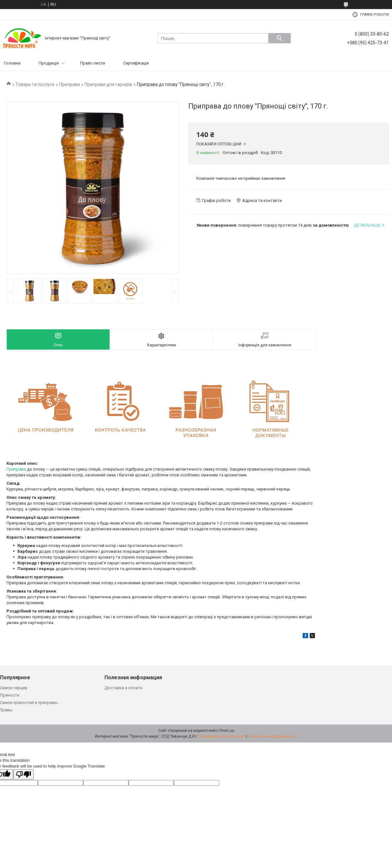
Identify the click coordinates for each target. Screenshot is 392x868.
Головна (12, 63)
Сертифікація (136, 63)
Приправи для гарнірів (108, 84)
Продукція (49, 63)
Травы (6, 710)
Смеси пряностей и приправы (29, 703)
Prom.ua (227, 731)
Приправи (70, 84)
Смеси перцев (14, 688)
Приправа (16, 469)
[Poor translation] (23, 774)
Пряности (10, 695)
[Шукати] (280, 38)
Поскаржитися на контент (221, 736)
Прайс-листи (93, 63)
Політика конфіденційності (272, 736)
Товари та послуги (35, 84)
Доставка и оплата (123, 688)
